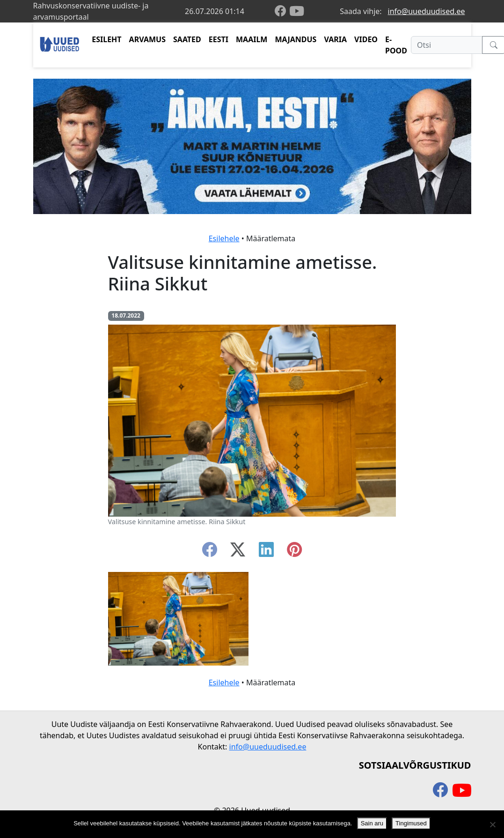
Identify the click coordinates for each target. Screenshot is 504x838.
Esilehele (224, 238)
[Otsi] (447, 45)
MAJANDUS (296, 39)
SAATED (187, 39)
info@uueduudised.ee (427, 11)
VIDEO (366, 39)
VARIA (335, 39)
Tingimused (411, 823)
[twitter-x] (238, 552)
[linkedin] (266, 552)
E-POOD (396, 45)
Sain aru (372, 823)
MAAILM (252, 39)
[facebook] (282, 11)
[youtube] (297, 11)
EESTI (219, 39)
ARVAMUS (147, 39)
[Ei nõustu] (492, 824)
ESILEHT (106, 39)
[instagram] (294, 552)
